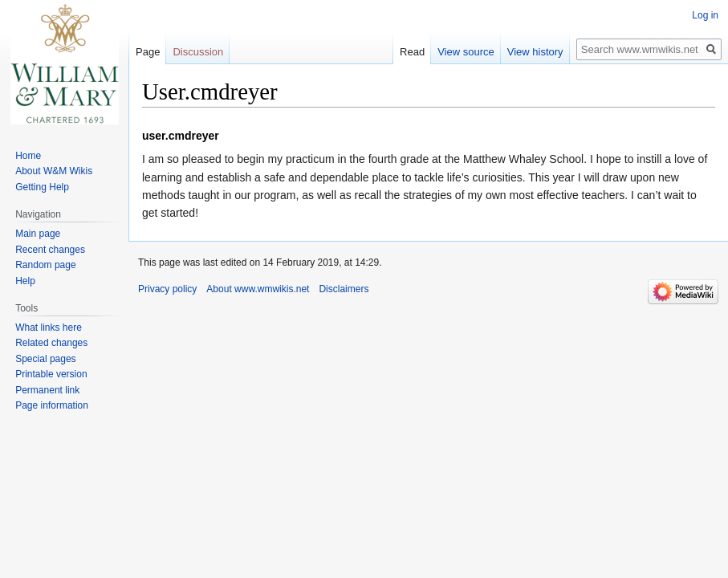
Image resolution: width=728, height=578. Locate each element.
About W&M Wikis (54, 171)
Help (25, 281)
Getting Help (42, 187)
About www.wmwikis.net (258, 289)
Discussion (198, 52)
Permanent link (47, 390)
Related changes (51, 343)
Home (28, 156)
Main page (38, 234)
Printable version (51, 374)
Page (148, 52)
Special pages (45, 359)
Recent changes (50, 250)
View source (466, 52)
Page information (52, 405)
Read (412, 52)
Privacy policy (167, 289)
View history (535, 52)
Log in (705, 15)
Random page (45, 265)
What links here (49, 328)
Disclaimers (344, 289)
